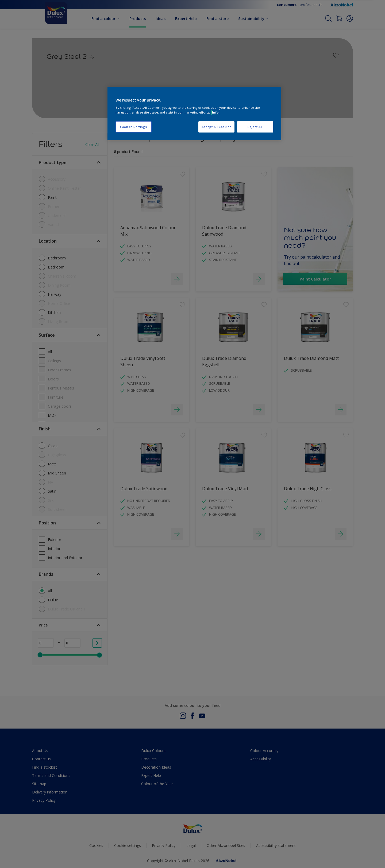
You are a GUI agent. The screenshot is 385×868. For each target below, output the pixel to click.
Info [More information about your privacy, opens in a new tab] (215, 112)
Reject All (255, 127)
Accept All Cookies (216, 127)
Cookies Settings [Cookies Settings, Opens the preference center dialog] (134, 127)
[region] (194, 114)
